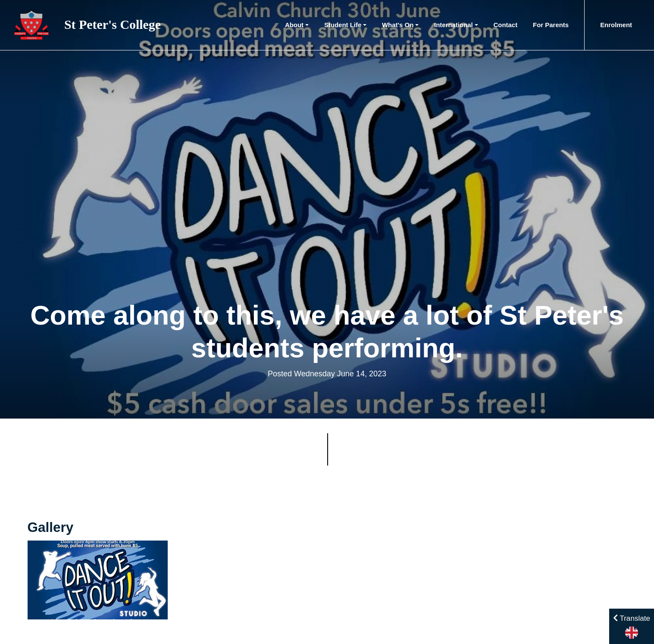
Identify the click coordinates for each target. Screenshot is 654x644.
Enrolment (616, 25)
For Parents (551, 25)
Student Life (343, 25)
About (294, 25)
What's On (398, 25)
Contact (506, 25)
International (454, 25)
